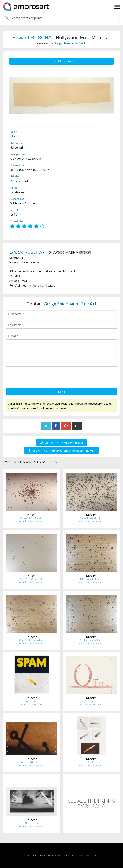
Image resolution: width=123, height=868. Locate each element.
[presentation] (38, 378)
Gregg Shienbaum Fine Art (71, 43)
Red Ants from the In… (91, 518)
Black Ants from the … (91, 640)
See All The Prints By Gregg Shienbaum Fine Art (61, 450)
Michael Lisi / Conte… (91, 704)
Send (62, 392)
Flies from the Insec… (91, 579)
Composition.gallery (32, 704)
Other (91, 701)
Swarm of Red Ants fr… (32, 518)
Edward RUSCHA (32, 38)
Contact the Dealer (61, 61)
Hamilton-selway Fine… (32, 521)
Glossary (88, 855)
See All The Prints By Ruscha (62, 443)
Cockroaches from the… (32, 640)
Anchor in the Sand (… (32, 762)
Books (91, 762)
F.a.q (97, 855)
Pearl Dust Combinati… (32, 579)
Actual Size (32, 701)
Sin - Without (32, 823)
